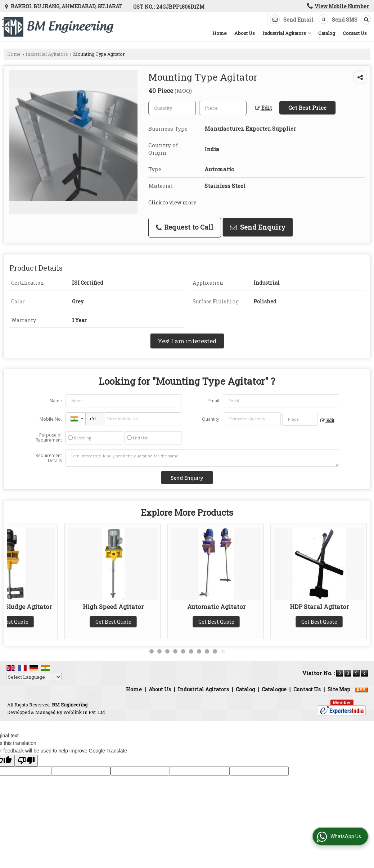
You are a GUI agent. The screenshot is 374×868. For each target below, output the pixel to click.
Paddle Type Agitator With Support (159, 610)
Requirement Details (49, 458)
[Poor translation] (26, 761)
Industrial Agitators (287, 33)
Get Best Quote (56, 622)
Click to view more (172, 202)
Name (56, 401)
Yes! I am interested (187, 341)
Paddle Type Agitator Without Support (262, 610)
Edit (264, 108)
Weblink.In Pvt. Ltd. (85, 712)
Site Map (339, 689)
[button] (342, 6)
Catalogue (274, 689)
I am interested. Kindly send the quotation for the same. (202, 458)
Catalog (327, 33)
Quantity (211, 419)
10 (223, 651)
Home (220, 33)
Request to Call (185, 227)
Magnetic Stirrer (56, 607)
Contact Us (355, 33)
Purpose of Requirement (49, 438)
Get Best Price (307, 108)
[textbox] (223, 108)
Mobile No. (51, 419)
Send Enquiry (258, 227)
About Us (245, 33)
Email (214, 401)
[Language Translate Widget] (34, 677)
